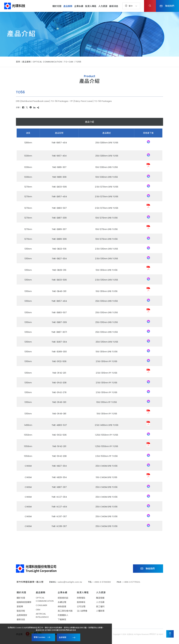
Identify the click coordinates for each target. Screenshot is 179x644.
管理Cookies (40, 637)
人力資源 (103, 6)
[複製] (38, 107)
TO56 (78, 62)
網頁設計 (153, 635)
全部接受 (63, 637)
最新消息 (114, 6)
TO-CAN (69, 62)
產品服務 (68, 6)
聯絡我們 (167, 6)
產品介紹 (89, 122)
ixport (161, 636)
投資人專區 (91, 6)
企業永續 (79, 6)
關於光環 (57, 6)
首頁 (18, 62)
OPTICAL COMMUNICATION (47, 62)
